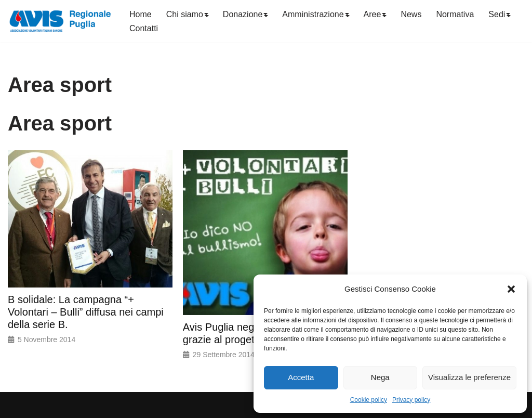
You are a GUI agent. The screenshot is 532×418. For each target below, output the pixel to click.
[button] (511, 289)
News (411, 14)
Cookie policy (369, 400)
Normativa (455, 14)
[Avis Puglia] (60, 21)
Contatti (144, 28)
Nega (380, 377)
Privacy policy (411, 400)
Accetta (301, 377)
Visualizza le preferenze (469, 377)
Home (141, 14)
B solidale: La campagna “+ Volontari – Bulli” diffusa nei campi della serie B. (86, 312)
